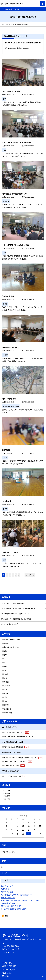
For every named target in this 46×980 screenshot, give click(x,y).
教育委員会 (8, 713)
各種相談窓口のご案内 (14, 765)
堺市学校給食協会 (8, 898)
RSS (6, 916)
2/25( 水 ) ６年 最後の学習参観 (12, 603)
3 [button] (10, 575)
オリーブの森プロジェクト (15, 776)
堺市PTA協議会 (7, 892)
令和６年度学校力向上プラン (16, 732)
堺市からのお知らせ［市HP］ (11, 906)
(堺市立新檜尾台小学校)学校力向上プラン (21, 736)
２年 (5, 655)
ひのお (6, 674)
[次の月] (41, 815)
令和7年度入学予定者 (11, 647)
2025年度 (6, 790)
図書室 (6, 693)
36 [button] (26, 575)
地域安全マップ (7, 886)
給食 (5, 678)
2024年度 (6, 793)
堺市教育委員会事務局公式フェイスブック (17, 895)
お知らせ (7, 697)
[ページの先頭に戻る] (43, 977)
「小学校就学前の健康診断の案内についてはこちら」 (20, 900)
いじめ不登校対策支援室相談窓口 (14, 909)
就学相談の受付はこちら (10, 903)
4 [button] (13, 575)
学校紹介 (7, 643)
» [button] (34, 575)
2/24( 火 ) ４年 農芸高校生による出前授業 (16, 619)
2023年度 (6, 796)
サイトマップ (9, 952)
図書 (5, 690)
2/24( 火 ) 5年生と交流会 (10, 624)
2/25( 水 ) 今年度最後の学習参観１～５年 (15, 614)
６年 (5, 670)
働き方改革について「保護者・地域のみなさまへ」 (23, 758)
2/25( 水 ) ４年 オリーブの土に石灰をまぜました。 (19, 608)
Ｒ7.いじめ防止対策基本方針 (16, 747)
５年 (5, 666)
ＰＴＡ (6, 701)
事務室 (6, 705)
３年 (5, 659)
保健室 (6, 682)
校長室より (8, 709)
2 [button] (7, 575)
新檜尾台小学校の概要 (12, 639)
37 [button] (30, 575)
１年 (5, 651)
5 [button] (16, 575)
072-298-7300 (13, 946)
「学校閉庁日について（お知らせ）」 (18, 761)
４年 (5, 663)
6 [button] (19, 575)
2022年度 (6, 799)
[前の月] (5, 815)
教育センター (6, 889)
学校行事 (7, 686)
